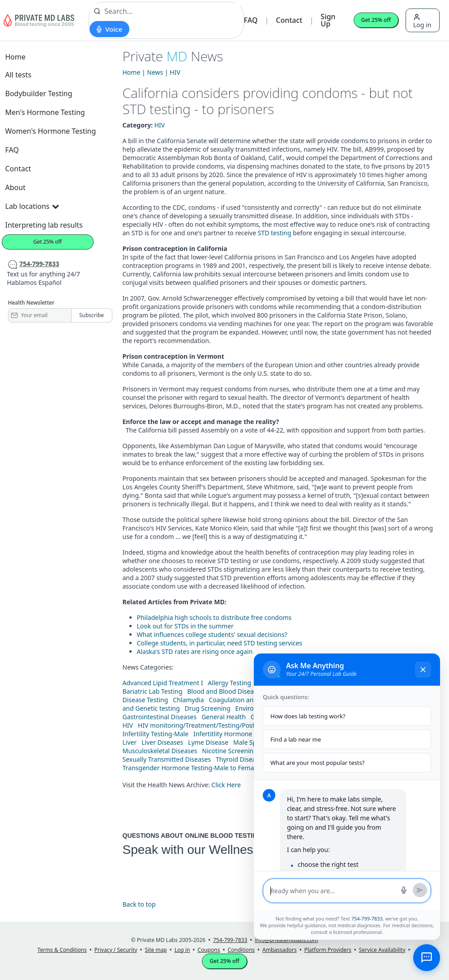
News (155, 72)
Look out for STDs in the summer (185, 626)
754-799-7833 (367, 918)
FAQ (251, 20)
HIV (175, 72)
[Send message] (420, 890)
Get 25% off (376, 20)
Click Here (226, 785)
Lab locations (32, 206)
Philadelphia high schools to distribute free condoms (214, 617)
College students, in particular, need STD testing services (220, 643)
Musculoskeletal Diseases (160, 751)
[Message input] (333, 891)
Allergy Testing (229, 683)
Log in (422, 21)
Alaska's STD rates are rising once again (195, 651)
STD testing (275, 233)
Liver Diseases (162, 742)
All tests (19, 75)
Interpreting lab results (44, 225)
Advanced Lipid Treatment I (163, 683)
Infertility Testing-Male (156, 734)
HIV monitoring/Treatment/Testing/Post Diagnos (209, 725)
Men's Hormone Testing (45, 112)
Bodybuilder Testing (39, 93)
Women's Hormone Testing (51, 131)
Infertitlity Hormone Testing (234, 734)
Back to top (139, 904)
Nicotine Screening (230, 751)
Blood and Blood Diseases (225, 691)
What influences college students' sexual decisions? (212, 634)
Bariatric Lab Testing (153, 691)
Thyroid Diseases (241, 759)
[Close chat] (423, 670)
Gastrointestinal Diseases (160, 717)
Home (16, 57)
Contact (289, 20)
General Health (224, 717)
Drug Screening (207, 708)
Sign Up (328, 20)
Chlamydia (188, 700)
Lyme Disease (208, 742)
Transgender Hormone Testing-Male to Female (191, 768)
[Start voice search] (109, 29)
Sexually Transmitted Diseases (167, 759)
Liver (130, 742)
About (15, 187)
